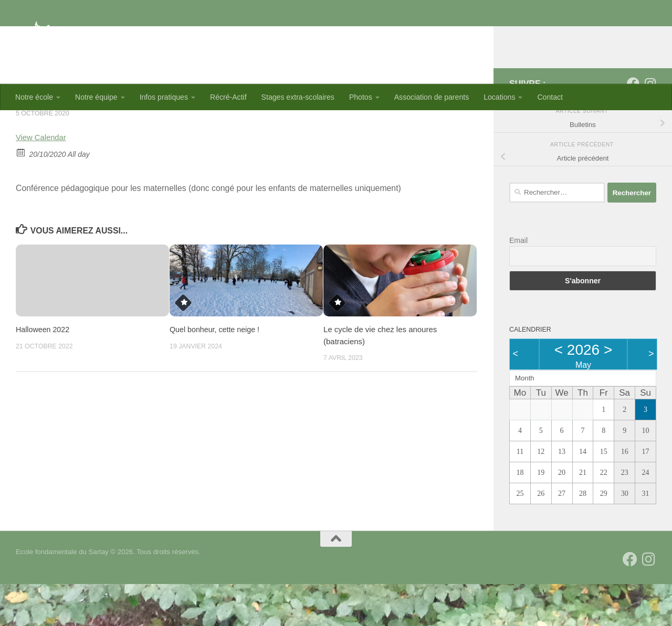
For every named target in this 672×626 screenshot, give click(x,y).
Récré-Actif (228, 97)
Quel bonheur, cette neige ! (217, 371)
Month (525, 420)
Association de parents (432, 97)
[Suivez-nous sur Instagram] (650, 125)
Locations (499, 97)
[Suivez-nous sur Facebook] (633, 125)
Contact (550, 97)
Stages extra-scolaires (298, 97)
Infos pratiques (164, 97)
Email (518, 282)
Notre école (34, 97)
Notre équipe (96, 97)
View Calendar (43, 179)
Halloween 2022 (44, 371)
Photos (361, 97)
